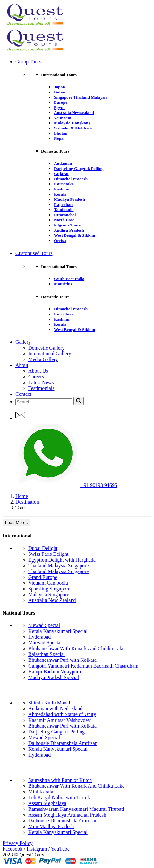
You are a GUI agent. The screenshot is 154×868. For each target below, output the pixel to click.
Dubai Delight (43, 548)
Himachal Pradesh (71, 179)
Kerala (60, 194)
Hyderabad (39, 637)
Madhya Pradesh (69, 199)
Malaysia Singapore (49, 594)
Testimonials (41, 388)
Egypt (59, 107)
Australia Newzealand (74, 113)
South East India (69, 279)
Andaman (63, 163)
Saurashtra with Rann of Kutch (60, 780)
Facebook (13, 849)
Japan (60, 87)
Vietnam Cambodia (48, 583)
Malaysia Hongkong (72, 123)
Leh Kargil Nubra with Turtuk (59, 797)
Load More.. (17, 523)
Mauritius (63, 284)
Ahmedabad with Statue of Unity (62, 714)
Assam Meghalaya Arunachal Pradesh (67, 815)
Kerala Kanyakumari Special (58, 631)
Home (22, 496)
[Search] (44, 402)
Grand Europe (43, 577)
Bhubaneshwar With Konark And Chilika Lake (76, 648)
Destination (27, 502)
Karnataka (64, 184)
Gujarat (61, 174)
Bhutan (61, 133)
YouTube (60, 849)
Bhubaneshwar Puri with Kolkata (62, 660)
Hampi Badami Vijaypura (55, 672)
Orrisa (60, 240)
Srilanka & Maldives (73, 128)
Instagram (37, 849)
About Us (38, 371)
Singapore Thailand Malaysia (81, 97)
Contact (23, 394)
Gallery (23, 342)
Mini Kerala (41, 792)
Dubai (60, 92)
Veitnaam (63, 118)
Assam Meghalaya (47, 803)
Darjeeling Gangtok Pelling (79, 168)
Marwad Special (45, 643)
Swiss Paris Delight (48, 554)
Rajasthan (63, 204)
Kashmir (62, 189)
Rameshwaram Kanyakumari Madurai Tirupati (76, 809)
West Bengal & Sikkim (75, 235)
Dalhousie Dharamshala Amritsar (62, 743)
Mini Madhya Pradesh (51, 826)
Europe (61, 102)
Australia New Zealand (52, 600)
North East (64, 220)
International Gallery (50, 354)
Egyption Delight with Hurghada (62, 560)
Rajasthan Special (47, 654)
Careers (36, 377)
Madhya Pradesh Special (54, 677)
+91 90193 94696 (66, 485)
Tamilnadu (64, 210)
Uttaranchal (65, 215)
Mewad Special (44, 625)
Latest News (41, 382)
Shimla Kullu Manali (50, 703)
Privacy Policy (18, 843)
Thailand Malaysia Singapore (58, 566)
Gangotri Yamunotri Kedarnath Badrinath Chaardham (83, 666)
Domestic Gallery (46, 348)
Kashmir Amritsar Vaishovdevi (60, 720)
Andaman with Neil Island (55, 709)
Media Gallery (43, 359)
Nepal (59, 138)
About (22, 365)
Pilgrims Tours (67, 225)
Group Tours (28, 62)
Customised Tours (34, 253)
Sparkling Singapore (49, 589)
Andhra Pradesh (69, 230)
